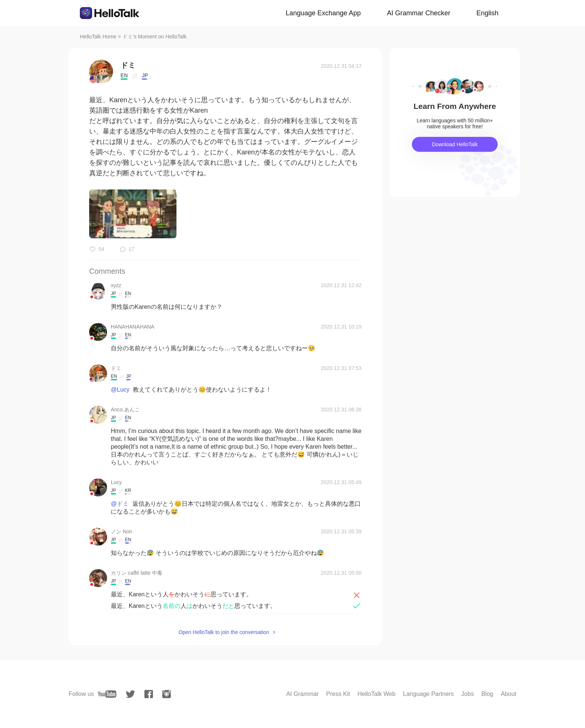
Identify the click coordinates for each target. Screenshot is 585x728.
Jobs (467, 694)
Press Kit (338, 694)
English (487, 13)
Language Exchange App (323, 13)
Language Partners (428, 694)
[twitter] (130, 694)
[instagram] (167, 694)
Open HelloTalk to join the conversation (224, 632)
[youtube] (107, 694)
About (509, 694)
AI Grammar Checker (419, 13)
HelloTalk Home (98, 37)
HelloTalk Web (376, 694)
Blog (487, 694)
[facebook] (149, 694)
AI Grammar (302, 694)
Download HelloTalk (455, 144)
